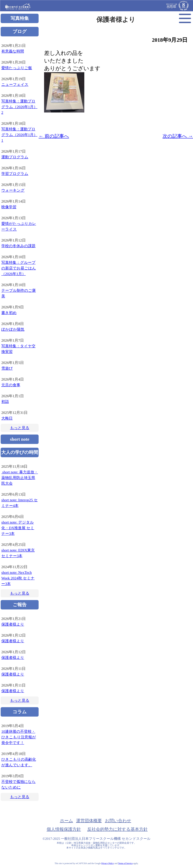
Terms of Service (125, 863)
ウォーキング (13, 190)
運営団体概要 (89, 821)
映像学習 (9, 207)
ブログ (20, 31)
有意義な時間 (13, 51)
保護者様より (13, 624)
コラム (20, 712)
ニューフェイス (15, 85)
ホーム (66, 821)
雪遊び (7, 368)
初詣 (5, 402)
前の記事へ (54, 136)
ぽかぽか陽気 (13, 329)
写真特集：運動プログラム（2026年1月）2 (19, 107)
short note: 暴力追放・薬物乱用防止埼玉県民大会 (20, 478)
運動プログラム (15, 157)
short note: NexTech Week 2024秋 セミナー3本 (18, 578)
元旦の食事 (11, 385)
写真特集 (20, 18)
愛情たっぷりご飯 (17, 68)
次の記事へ (178, 136)
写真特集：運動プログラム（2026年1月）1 (19, 135)
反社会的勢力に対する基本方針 (117, 829)
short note (20, 439)
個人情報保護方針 (64, 829)
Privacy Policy (108, 863)
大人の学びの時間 (20, 452)
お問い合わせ (118, 821)
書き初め (9, 313)
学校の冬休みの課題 (18, 246)
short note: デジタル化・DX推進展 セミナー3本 (18, 528)
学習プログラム (15, 174)
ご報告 (20, 605)
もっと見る (20, 428)
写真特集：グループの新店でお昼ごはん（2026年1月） (19, 268)
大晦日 (7, 418)
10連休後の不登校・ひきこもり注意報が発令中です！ (19, 737)
